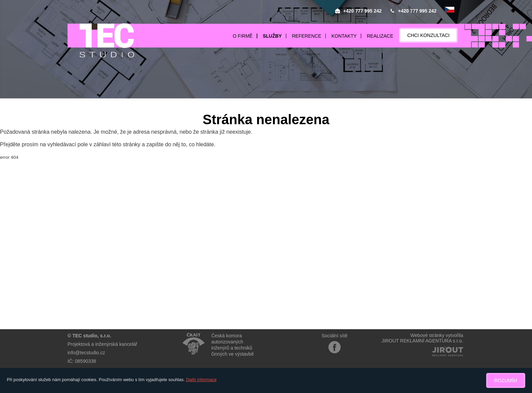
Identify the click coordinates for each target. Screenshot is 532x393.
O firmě (243, 36)
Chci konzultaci (428, 35)
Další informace (201, 380)
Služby (272, 36)
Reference (306, 36)
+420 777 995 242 (363, 11)
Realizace (380, 36)
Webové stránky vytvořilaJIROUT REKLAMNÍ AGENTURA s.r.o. (422, 338)
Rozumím (506, 380)
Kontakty (344, 36)
